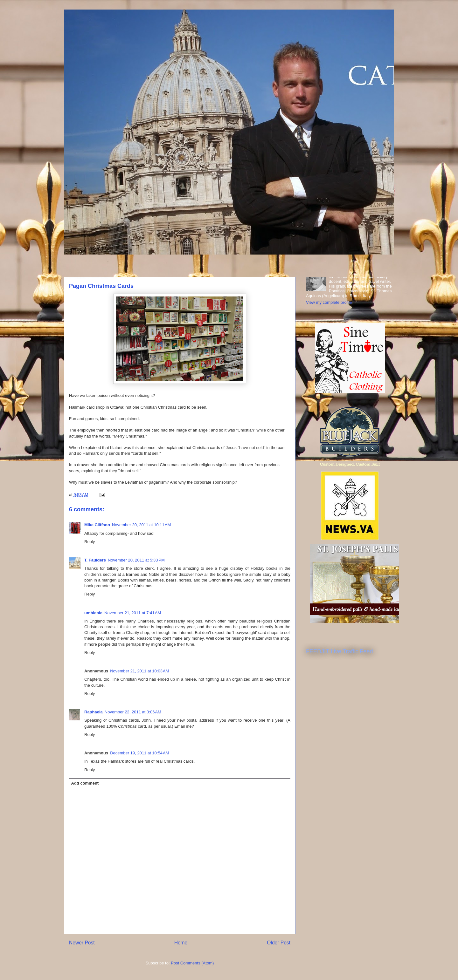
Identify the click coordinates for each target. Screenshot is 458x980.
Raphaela (94, 712)
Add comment (85, 783)
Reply (90, 542)
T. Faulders (95, 560)
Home (181, 943)
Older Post (279, 943)
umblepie (93, 613)
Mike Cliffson (97, 525)
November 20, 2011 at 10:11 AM (141, 525)
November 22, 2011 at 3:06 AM (133, 712)
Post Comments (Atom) (192, 963)
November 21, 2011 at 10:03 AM (139, 671)
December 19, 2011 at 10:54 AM (139, 753)
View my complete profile (329, 302)
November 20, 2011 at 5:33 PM (136, 560)
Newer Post (82, 943)
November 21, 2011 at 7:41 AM (133, 613)
